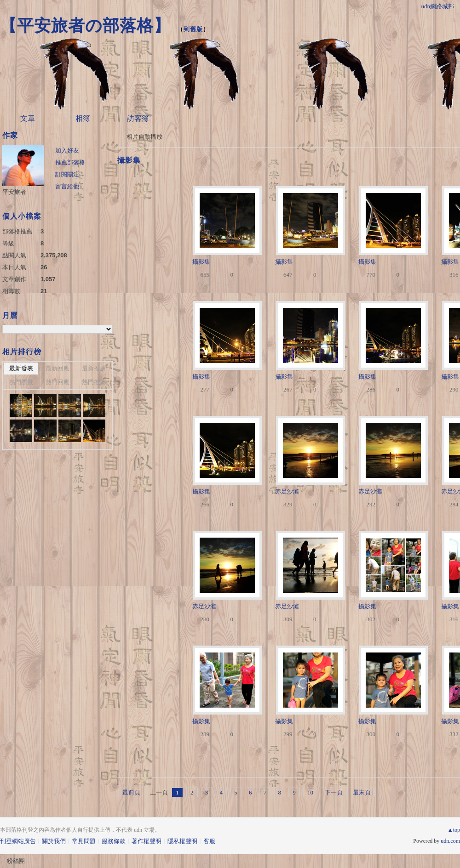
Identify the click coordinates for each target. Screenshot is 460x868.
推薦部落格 (70, 162)
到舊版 (193, 29)
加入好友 (67, 150)
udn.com (450, 841)
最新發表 (21, 368)
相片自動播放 (144, 137)
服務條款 (114, 841)
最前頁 (131, 792)
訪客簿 (138, 118)
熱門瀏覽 (21, 382)
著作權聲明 (147, 841)
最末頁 (362, 792)
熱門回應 (57, 382)
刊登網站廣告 (18, 841)
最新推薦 (94, 368)
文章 (28, 118)
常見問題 (84, 841)
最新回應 (57, 368)
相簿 (83, 118)
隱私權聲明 (182, 841)
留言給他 (67, 186)
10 (310, 792)
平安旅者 (14, 192)
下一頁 (334, 792)
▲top (454, 830)
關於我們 (54, 841)
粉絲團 (16, 861)
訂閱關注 (67, 174)
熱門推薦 (94, 382)
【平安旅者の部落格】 (85, 26)
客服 (209, 841)
